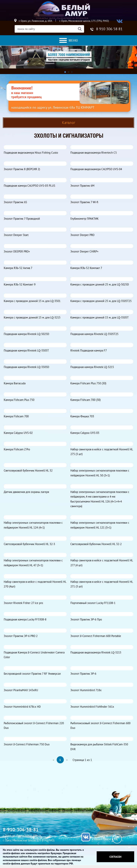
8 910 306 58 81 (109, 29)
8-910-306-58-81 (21, 830)
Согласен (115, 857)
